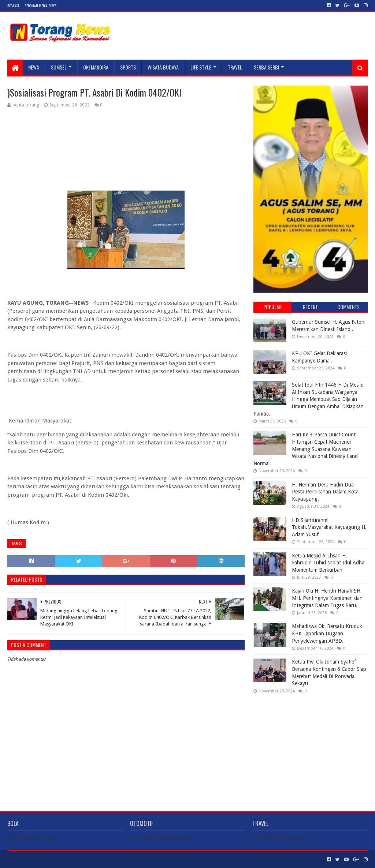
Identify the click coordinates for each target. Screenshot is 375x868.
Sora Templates (48, 859)
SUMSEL (59, 67)
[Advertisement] (311, 747)
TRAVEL (235, 67)
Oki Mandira (96, 67)
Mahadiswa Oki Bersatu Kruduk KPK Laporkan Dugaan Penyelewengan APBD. (327, 633)
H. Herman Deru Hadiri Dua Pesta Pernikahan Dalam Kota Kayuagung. (325, 492)
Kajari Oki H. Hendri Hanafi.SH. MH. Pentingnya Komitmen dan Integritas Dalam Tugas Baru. (327, 598)
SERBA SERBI (266, 67)
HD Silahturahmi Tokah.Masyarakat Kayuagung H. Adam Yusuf (329, 527)
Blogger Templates (90, 859)
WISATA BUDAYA (163, 67)
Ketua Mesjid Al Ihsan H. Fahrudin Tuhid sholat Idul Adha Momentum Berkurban (328, 563)
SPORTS (128, 67)
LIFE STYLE (201, 67)
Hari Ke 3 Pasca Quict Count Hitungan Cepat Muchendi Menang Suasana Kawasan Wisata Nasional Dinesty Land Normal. (306, 449)
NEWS (34, 67)
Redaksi (13, 6)
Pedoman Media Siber (40, 6)
